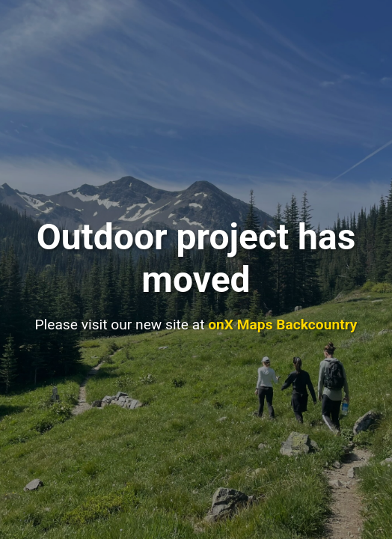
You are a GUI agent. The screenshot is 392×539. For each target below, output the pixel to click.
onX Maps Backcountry (282, 325)
